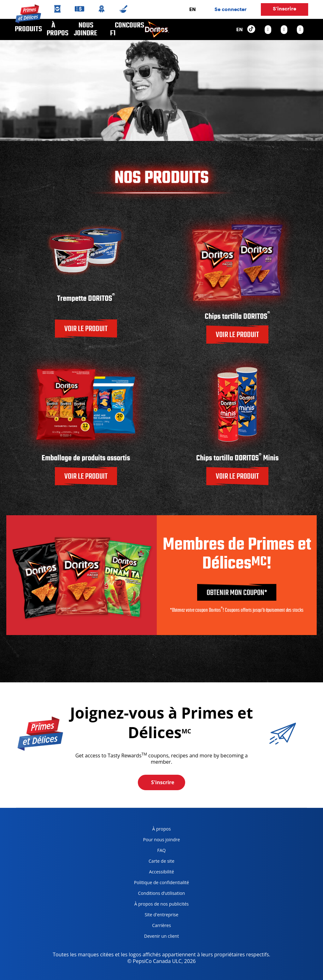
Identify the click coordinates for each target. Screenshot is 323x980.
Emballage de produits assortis (86, 458)
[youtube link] (300, 30)
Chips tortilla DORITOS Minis (237, 458)
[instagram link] (268, 30)
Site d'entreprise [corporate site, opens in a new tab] (154, 916)
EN (192, 9)
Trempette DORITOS (86, 299)
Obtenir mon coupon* (237, 593)
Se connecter (231, 9)
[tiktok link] (251, 29)
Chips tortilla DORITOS (237, 317)
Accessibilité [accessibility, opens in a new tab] (152, 873)
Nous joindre (85, 29)
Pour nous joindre (162, 840)
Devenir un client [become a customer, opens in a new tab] (154, 937)
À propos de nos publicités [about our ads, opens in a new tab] (159, 905)
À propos (58, 29)
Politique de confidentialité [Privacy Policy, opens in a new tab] (159, 884)
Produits (28, 29)
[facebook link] (284, 30)
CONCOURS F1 (127, 29)
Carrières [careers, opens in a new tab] (150, 927)
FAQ (162, 850)
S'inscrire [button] (285, 9)
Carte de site (161, 861)
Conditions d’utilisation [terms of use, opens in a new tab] (157, 894)
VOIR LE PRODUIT (86, 329)
